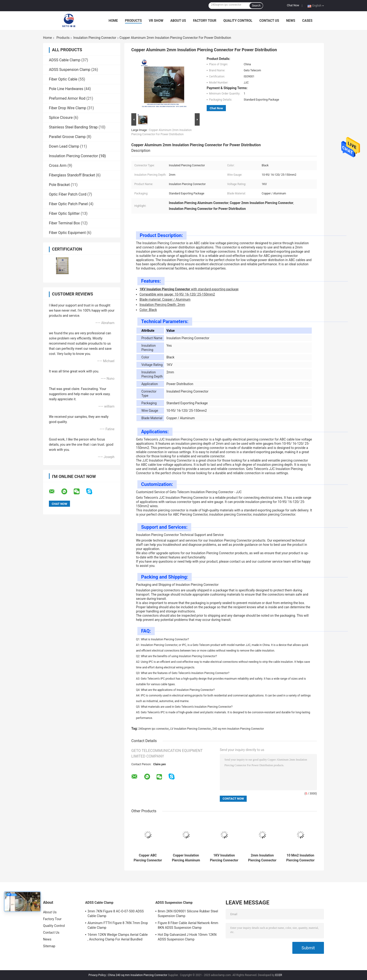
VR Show (156, 21)
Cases (307, 21)
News (291, 21)
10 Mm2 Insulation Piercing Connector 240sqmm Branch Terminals (300, 858)
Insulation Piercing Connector (95, 38)
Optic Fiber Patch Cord (68, 194)
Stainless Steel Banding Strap (73, 127)
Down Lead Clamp (64, 146)
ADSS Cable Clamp (65, 60)
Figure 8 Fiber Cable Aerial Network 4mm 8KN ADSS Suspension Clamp (188, 925)
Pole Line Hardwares (66, 89)
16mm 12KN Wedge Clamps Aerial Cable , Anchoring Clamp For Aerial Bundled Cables (118, 938)
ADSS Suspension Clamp (70, 70)
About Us (178, 21)
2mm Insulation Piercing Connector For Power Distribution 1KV (262, 858)
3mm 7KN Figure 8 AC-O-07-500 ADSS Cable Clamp (116, 914)
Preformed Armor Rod (67, 98)
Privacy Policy (97, 975)
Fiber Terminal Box (64, 223)
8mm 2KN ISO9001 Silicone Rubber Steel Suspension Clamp (188, 914)
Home (113, 21)
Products (133, 21)
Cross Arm (58, 166)
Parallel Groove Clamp (67, 137)
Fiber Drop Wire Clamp (68, 108)
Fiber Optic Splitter (64, 213)
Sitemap (49, 946)
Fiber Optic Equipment (67, 233)
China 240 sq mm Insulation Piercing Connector (138, 975)
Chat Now (293, 5)
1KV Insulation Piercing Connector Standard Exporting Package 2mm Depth (224, 858)
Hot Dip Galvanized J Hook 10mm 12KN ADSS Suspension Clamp (187, 937)
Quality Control (238, 21)
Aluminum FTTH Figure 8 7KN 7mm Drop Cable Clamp (118, 925)
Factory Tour (205, 21)
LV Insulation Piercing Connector (191, 729)
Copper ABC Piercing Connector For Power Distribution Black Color (148, 858)
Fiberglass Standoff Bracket (72, 175)
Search (256, 6)
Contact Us (269, 21)
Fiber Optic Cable (63, 79)
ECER (279, 975)
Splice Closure (61, 118)
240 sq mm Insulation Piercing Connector (238, 729)
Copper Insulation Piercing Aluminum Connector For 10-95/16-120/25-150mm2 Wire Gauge (186, 858)
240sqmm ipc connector (154, 729)
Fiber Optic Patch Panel (68, 204)
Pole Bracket (59, 185)
